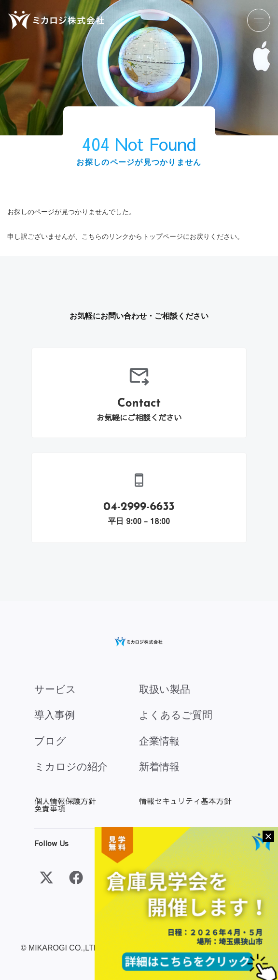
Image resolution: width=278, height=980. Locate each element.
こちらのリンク (105, 236)
